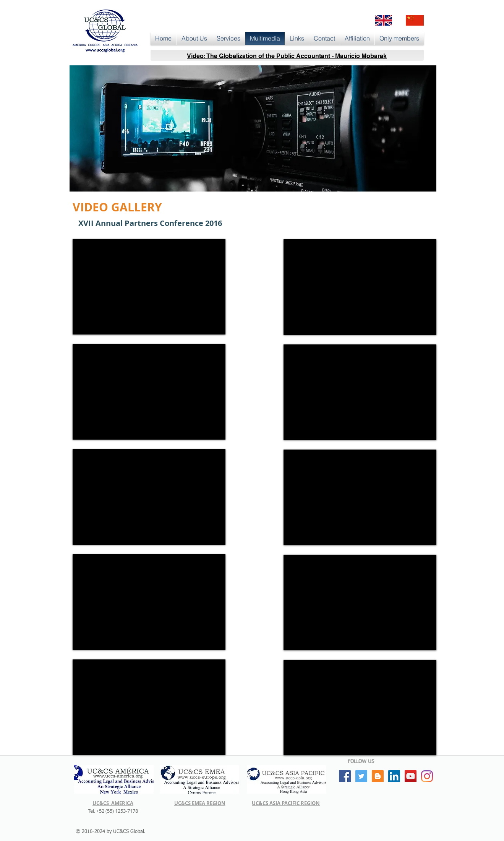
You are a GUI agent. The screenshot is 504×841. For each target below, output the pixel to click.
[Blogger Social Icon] (378, 776)
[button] (194, 38)
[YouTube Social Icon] (411, 776)
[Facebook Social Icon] (345, 776)
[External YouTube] (149, 287)
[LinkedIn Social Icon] (394, 776)
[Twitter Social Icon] (361, 776)
